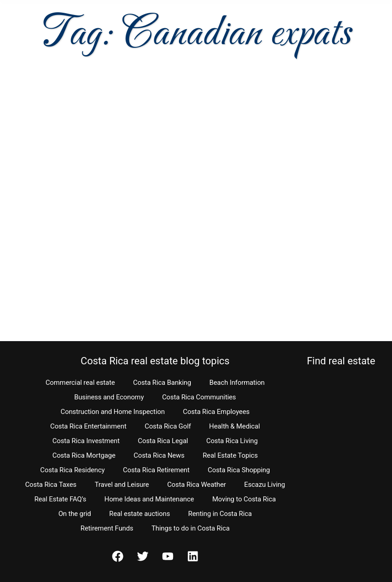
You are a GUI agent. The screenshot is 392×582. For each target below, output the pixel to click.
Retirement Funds (107, 528)
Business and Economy (109, 397)
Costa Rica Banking (162, 383)
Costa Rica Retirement (156, 470)
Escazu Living (265, 485)
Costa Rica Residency (72, 470)
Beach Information (237, 383)
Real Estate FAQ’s (60, 499)
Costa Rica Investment (86, 441)
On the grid (75, 514)
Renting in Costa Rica (220, 514)
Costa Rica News (159, 455)
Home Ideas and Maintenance (149, 499)
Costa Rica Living (232, 441)
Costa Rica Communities (199, 397)
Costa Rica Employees (216, 412)
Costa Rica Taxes (51, 485)
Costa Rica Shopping (239, 470)
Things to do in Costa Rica (191, 528)
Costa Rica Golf (168, 426)
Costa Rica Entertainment (88, 426)
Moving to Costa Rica (244, 499)
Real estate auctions (140, 514)
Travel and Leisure (122, 485)
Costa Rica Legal (163, 441)
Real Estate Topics (230, 455)
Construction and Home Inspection (113, 412)
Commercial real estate (80, 383)
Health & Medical (234, 426)
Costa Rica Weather (196, 485)
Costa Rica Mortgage (84, 455)
